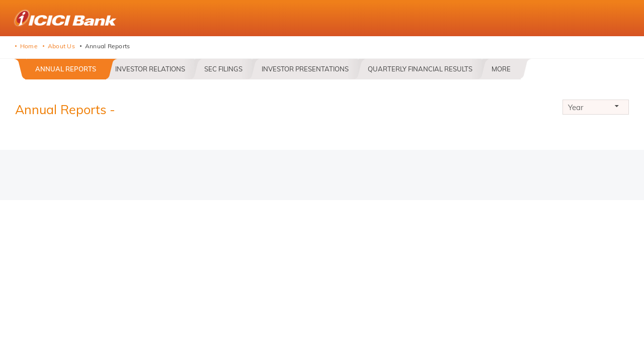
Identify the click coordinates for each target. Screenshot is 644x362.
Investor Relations (150, 69)
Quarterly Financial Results (420, 69)
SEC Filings (223, 69)
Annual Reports (66, 69)
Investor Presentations (305, 69)
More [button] (501, 69)
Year (596, 109)
